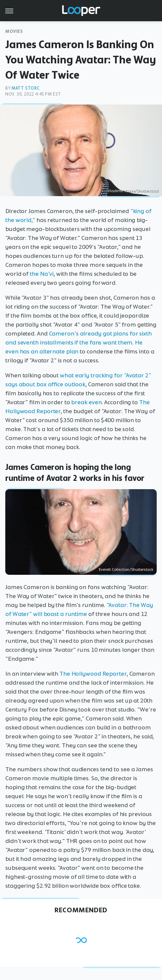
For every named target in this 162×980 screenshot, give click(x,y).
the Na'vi (42, 274)
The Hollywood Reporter (93, 674)
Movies (14, 31)
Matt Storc (26, 88)
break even (86, 402)
